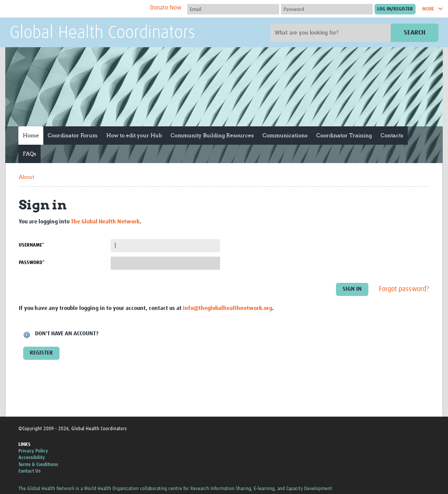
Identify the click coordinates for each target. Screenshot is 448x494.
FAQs (30, 154)
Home (31, 135)
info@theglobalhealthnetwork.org (227, 308)
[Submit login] (395, 9)
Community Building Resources (212, 135)
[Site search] (332, 33)
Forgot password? (404, 289)
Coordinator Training (344, 135)
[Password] (327, 9)
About (26, 177)
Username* (31, 245)
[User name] (233, 9)
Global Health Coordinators (102, 33)
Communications (285, 135)
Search (415, 33)
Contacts (392, 135)
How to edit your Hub (134, 135)
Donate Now (166, 8)
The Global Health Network (75, 9)
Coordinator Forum (73, 135)
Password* (32, 263)
